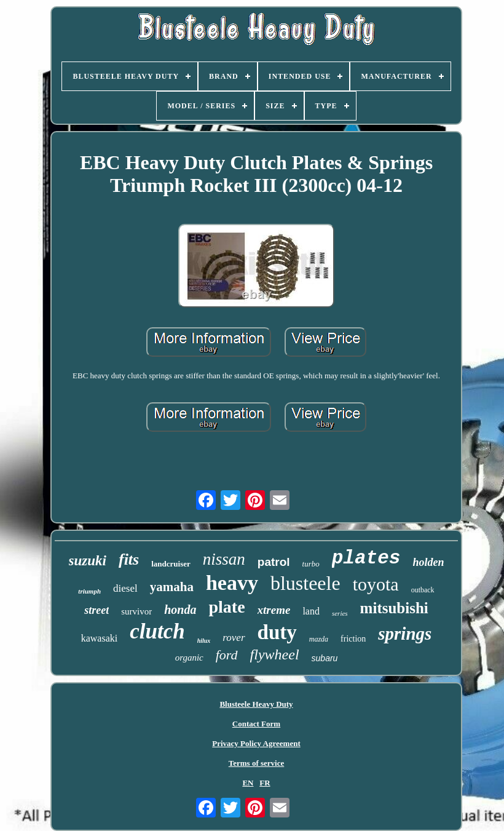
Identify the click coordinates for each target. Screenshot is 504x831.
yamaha (172, 587)
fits (129, 559)
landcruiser (171, 564)
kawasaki (100, 638)
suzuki (88, 561)
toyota (376, 584)
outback (423, 590)
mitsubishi (394, 608)
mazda (319, 639)
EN (248, 783)
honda (180, 610)
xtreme (274, 610)
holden (428, 562)
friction (353, 639)
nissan (224, 559)
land (311, 611)
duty (277, 632)
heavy (232, 583)
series (340, 613)
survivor (136, 611)
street (96, 610)
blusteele (305, 583)
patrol (274, 562)
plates (366, 558)
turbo (311, 564)
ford (227, 655)
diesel (125, 588)
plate (226, 607)
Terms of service (257, 763)
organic (189, 658)
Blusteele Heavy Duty (256, 704)
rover (234, 638)
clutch (157, 631)
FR (265, 783)
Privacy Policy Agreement (256, 743)
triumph (89, 591)
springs (405, 634)
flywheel (275, 654)
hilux (204, 641)
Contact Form (256, 724)
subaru (325, 658)
